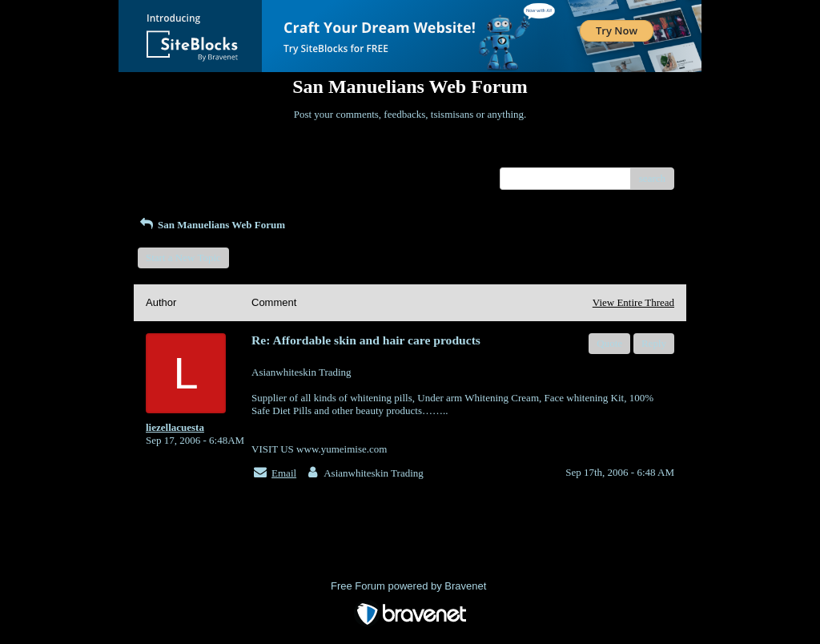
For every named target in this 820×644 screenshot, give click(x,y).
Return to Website (183, 155)
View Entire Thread (633, 302)
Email (284, 473)
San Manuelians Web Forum (211, 225)
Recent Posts (173, 173)
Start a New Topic (183, 258)
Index (246, 155)
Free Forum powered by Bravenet (410, 586)
